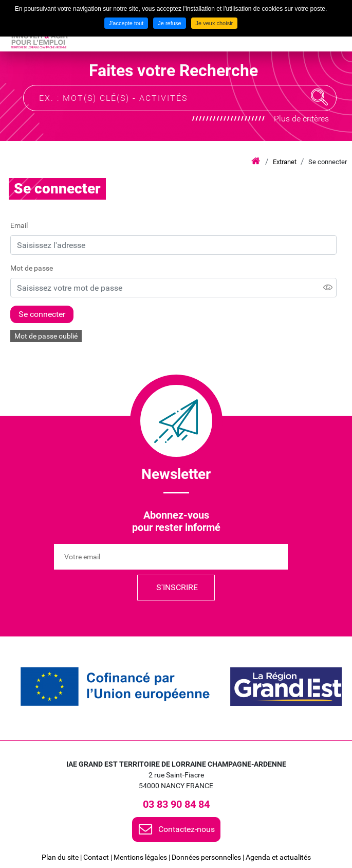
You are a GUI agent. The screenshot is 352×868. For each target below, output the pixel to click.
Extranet (285, 162)
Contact (96, 857)
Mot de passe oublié (46, 336)
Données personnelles (206, 857)
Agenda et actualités (278, 857)
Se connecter (328, 162)
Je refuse (169, 23)
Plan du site (60, 857)
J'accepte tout (126, 23)
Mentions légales (140, 857)
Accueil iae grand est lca (256, 162)
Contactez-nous (187, 829)
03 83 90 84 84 (176, 804)
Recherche (320, 97)
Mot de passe (32, 268)
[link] (115, 687)
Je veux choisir (215, 23)
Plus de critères (301, 119)
